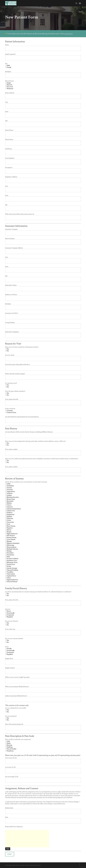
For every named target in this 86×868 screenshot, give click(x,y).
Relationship (43, 810)
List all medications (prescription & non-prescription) (43, 419)
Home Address (43, 95)
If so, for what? (43, 358)
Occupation (43, 170)
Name (43, 47)
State (43, 114)
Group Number (43, 325)
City (43, 105)
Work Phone (43, 142)
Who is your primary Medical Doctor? (43, 689)
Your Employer (43, 161)
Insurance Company (43, 232)
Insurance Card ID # (43, 316)
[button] (80, 3)
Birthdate (43, 74)
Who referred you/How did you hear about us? (43, 217)
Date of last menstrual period (43, 727)
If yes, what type (43, 632)
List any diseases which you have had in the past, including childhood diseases (43, 434)
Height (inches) (43, 670)
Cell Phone (43, 151)
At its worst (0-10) (43, 760)
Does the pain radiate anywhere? (43, 393)
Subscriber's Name (43, 288)
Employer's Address (43, 179)
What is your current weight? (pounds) (43, 680)
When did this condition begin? (43, 376)
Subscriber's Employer (43, 334)
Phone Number (43, 241)
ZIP (43, 123)
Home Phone (43, 133)
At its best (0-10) (43, 770)
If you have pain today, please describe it (43, 367)
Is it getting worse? (43, 385)
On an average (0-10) (43, 779)
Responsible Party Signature (14, 827)
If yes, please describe (43, 402)
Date (43, 820)
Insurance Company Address (43, 250)
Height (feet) (43, 661)
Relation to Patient (43, 297)
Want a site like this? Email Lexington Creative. (31, 865)
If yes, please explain (43, 452)
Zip (43, 207)
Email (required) (43, 57)
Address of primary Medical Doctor (43, 698)
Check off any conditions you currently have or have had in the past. (43, 532)
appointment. (69, 34)
